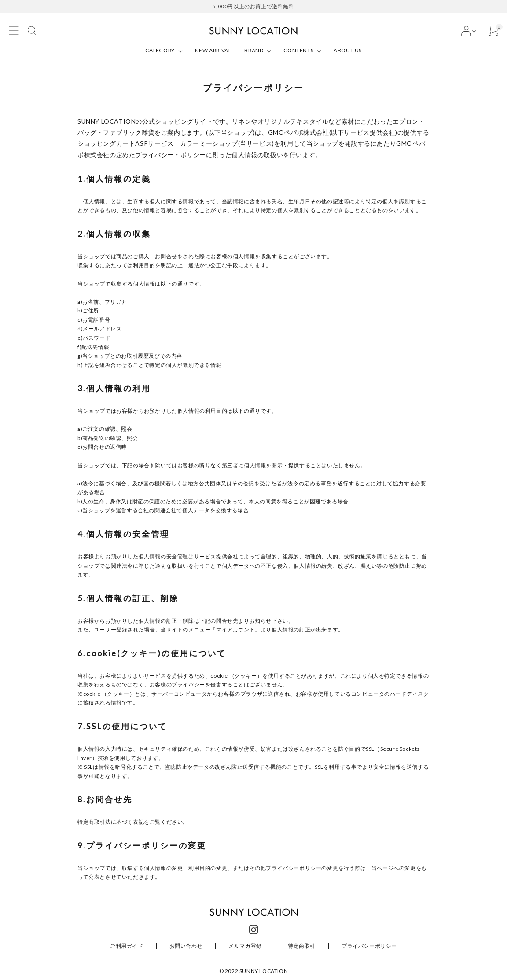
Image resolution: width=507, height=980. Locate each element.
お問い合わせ (186, 946)
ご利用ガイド (127, 946)
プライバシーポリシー (369, 946)
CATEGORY (160, 50)
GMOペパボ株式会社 (299, 132)
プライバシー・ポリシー (171, 155)
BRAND (254, 50)
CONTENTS (298, 50)
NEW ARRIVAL (213, 50)
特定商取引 (302, 946)
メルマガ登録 (245, 946)
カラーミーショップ (209, 143)
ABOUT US (348, 50)
